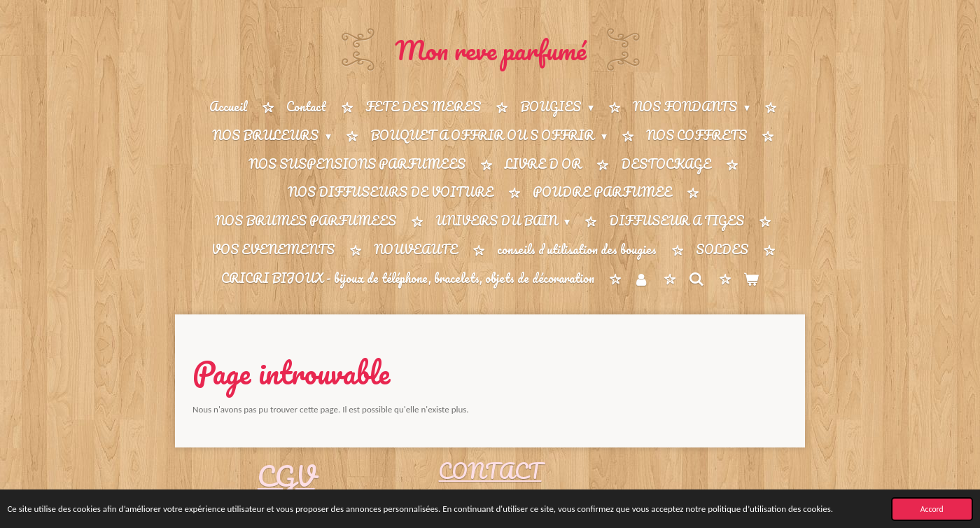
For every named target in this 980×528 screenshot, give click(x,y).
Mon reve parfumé (490, 50)
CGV (286, 476)
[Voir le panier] (751, 279)
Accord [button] (932, 509)
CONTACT (490, 471)
